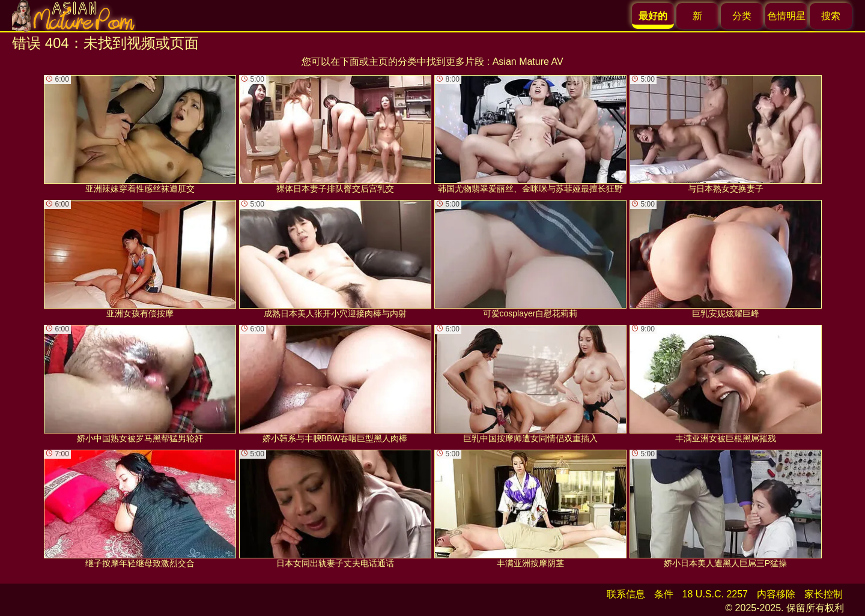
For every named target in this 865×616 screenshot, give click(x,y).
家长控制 (824, 594)
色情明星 (786, 16)
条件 (664, 594)
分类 (742, 16)
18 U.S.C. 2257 (715, 594)
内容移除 (776, 594)
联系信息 (626, 594)
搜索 (831, 16)
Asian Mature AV (528, 62)
